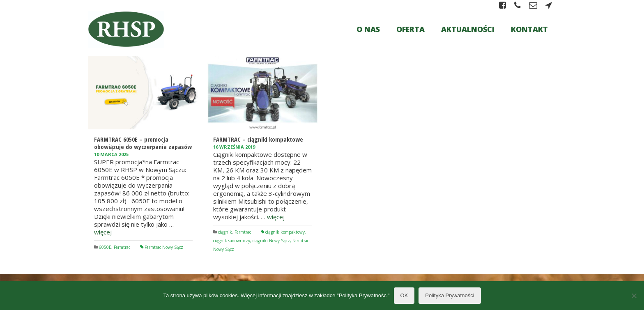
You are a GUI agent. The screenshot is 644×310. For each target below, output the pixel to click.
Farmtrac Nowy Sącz (164, 247)
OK (404, 295)
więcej (103, 232)
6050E (105, 247)
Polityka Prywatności (450, 295)
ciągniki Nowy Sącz (271, 241)
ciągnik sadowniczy (232, 241)
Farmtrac (122, 247)
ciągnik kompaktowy (285, 232)
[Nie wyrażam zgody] (634, 296)
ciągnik (225, 232)
